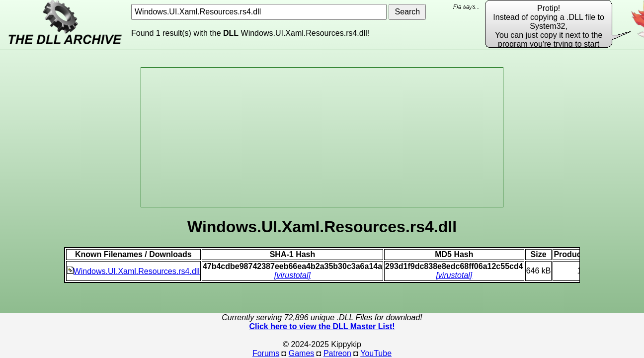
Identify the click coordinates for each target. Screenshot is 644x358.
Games (302, 353)
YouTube (376, 353)
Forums (266, 353)
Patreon (337, 353)
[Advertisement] (322, 137)
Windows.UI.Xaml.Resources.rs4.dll (133, 271)
